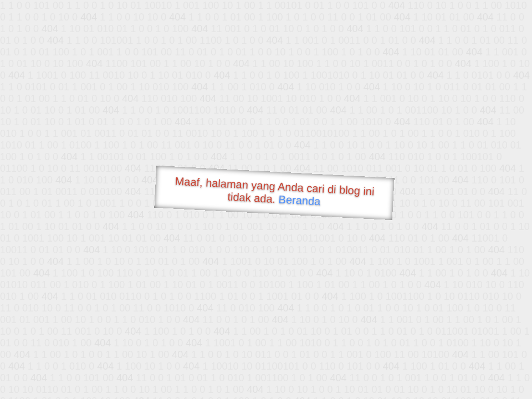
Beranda (300, 200)
